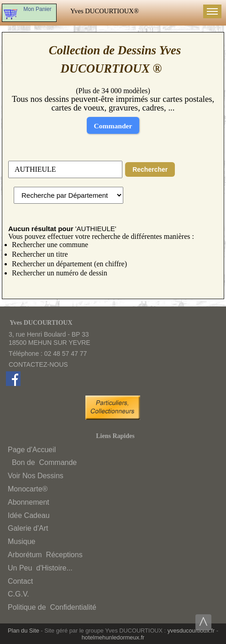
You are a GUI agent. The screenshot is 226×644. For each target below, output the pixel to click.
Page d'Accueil (32, 450)
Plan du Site (24, 631)
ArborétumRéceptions (45, 555)
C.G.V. (18, 594)
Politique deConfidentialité (52, 607)
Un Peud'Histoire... (40, 568)
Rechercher (150, 169)
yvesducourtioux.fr (191, 631)
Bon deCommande (43, 462)
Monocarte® (28, 489)
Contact (20, 581)
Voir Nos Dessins (36, 476)
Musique (21, 541)
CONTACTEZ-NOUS (38, 364)
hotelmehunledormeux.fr (113, 637)
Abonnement (29, 502)
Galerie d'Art (28, 528)
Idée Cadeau (29, 515)
